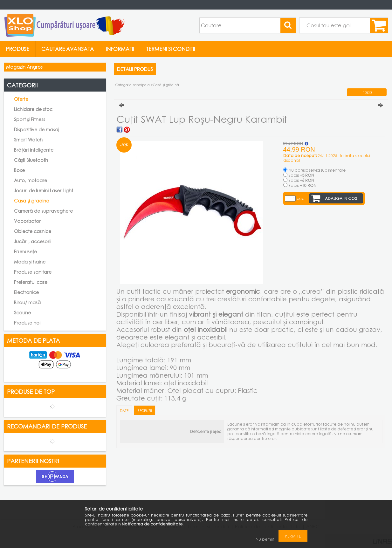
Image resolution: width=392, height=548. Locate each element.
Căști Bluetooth (31, 160)
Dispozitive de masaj (37, 130)
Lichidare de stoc (33, 109)
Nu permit (265, 539)
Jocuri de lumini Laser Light (44, 191)
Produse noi (27, 323)
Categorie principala (133, 85)
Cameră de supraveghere (43, 211)
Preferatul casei (31, 282)
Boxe (19, 170)
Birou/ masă (27, 302)
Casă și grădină (32, 201)
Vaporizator (27, 221)
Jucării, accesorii (33, 241)
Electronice (26, 292)
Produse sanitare (33, 272)
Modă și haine (30, 262)
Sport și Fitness (30, 119)
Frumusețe (25, 252)
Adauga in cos (341, 199)
